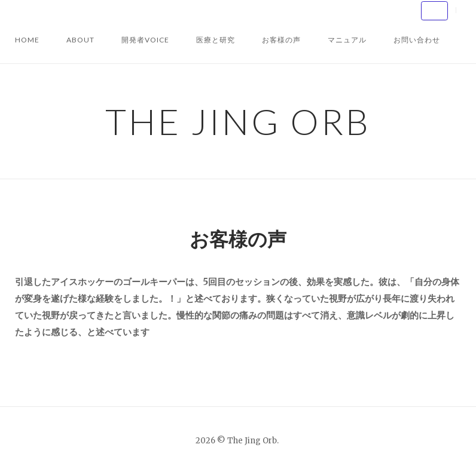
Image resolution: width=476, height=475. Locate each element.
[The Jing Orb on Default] (434, 11)
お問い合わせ (417, 40)
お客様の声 (281, 40)
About (80, 40)
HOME (27, 40)
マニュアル (347, 40)
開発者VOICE (145, 40)
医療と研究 (216, 40)
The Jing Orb (238, 121)
